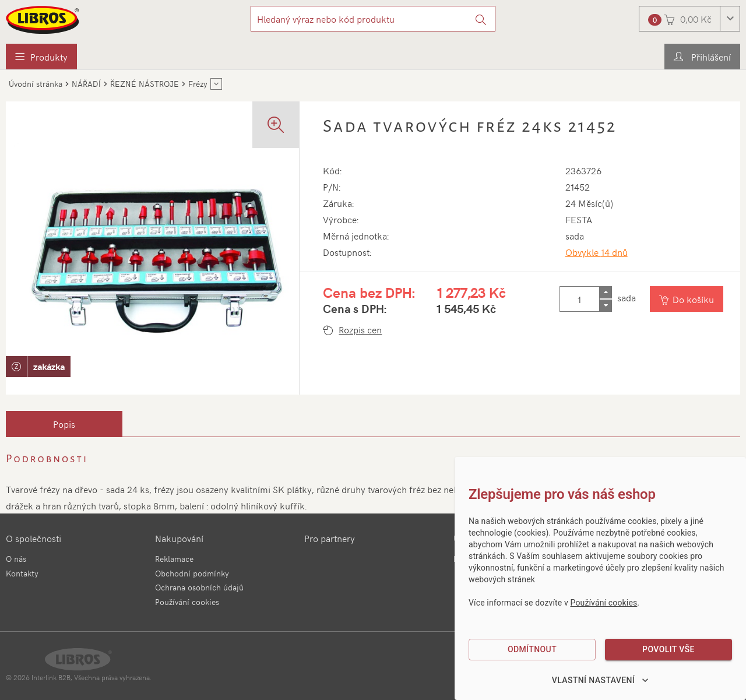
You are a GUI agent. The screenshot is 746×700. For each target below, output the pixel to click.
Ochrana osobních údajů (199, 587)
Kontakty (22, 573)
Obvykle (597, 252)
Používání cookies (187, 602)
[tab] (64, 424)
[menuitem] (41, 57)
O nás (16, 559)
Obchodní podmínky (192, 573)
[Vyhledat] (481, 19)
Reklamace (174, 559)
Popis (64, 424)
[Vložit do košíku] (687, 299)
